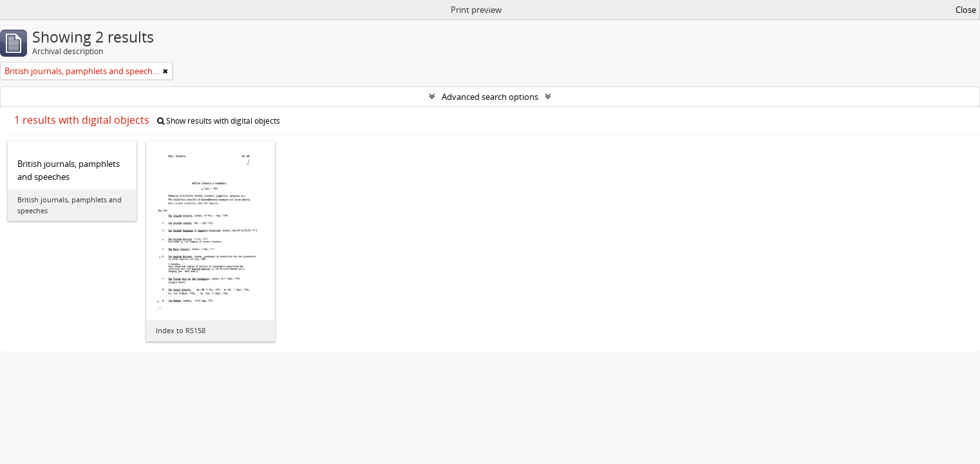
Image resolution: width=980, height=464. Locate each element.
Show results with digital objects (219, 121)
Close (966, 10)
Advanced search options (490, 97)
